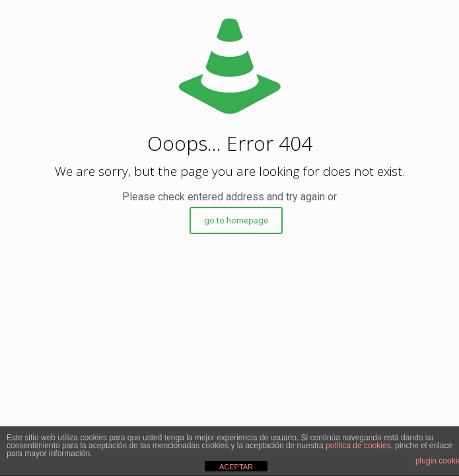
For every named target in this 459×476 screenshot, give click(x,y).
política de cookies (358, 446)
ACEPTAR (236, 467)
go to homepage (236, 220)
